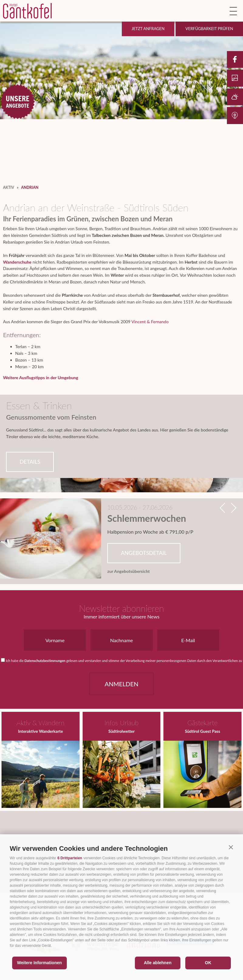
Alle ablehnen (157, 963)
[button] (231, 847)
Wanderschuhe (17, 262)
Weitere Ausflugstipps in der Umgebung (41, 377)
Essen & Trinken (39, 406)
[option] (122, 539)
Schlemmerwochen (147, 519)
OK (208, 963)
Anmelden (121, 684)
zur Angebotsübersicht (128, 571)
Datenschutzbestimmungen (45, 661)
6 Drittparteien (70, 858)
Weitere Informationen (39, 963)
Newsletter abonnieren (122, 608)
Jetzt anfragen (148, 29)
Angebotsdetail (144, 553)
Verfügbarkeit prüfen (209, 29)
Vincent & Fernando (150, 322)
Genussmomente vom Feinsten (51, 417)
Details (30, 462)
